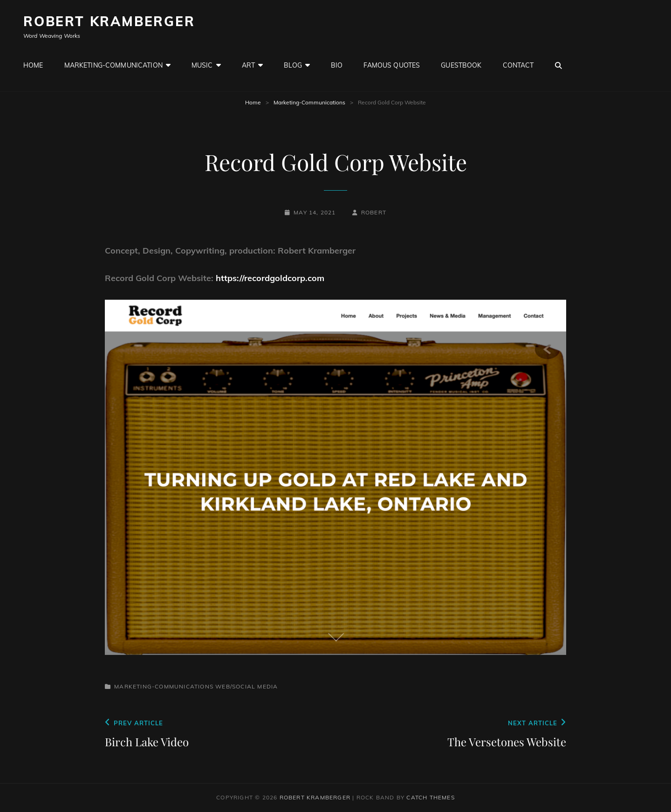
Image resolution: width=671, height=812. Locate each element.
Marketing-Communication (113, 65)
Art (248, 65)
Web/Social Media (246, 686)
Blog (293, 65)
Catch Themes (430, 797)
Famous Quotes (392, 65)
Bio (337, 65)
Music (202, 65)
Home (33, 65)
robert (374, 212)
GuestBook (461, 65)
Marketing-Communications (309, 102)
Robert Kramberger (109, 21)
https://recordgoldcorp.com (270, 278)
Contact (518, 65)
